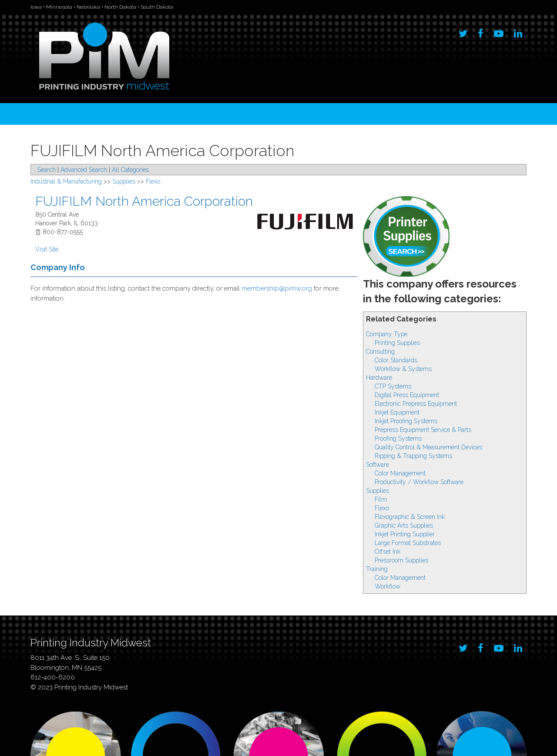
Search (47, 170)
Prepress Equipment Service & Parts (423, 430)
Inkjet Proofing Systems (406, 421)
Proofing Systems (398, 438)
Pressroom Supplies (401, 560)
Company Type (387, 334)
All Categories (130, 170)
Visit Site (47, 249)
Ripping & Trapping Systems (413, 456)
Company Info (58, 267)
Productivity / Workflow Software (419, 482)
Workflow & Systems (403, 369)
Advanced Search (84, 170)
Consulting (380, 351)
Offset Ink (388, 552)
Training (377, 569)
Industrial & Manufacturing (66, 181)
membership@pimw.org (277, 288)
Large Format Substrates (408, 543)
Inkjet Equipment (397, 412)
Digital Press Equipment (407, 395)
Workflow (388, 586)
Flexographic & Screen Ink (410, 517)
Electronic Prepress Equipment (416, 404)
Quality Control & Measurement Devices (428, 447)
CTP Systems (393, 386)
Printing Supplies (397, 343)
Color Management (400, 473)
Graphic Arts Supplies (404, 525)
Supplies (377, 491)
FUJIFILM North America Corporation (144, 201)
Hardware (379, 378)
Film (381, 499)
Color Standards (396, 360)
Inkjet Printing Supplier (405, 534)
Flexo (382, 508)
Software (377, 465)
